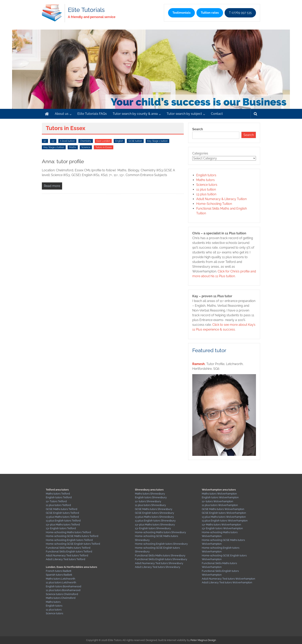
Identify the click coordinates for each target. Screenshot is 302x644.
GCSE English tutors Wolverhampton (224, 513)
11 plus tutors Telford (58, 505)
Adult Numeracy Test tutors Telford (67, 555)
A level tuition (67, 141)
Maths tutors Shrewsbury (150, 494)
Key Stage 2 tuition (54, 147)
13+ (53, 141)
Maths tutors (205, 180)
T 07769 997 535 (240, 13)
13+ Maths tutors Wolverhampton (221, 525)
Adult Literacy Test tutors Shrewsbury (158, 567)
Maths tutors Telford (58, 494)
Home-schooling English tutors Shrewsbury (161, 544)
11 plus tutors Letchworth (61, 582)
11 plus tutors (54, 610)
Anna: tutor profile (63, 161)
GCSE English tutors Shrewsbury (154, 513)
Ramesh (199, 364)
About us (62, 114)
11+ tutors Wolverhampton (217, 501)
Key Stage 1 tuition (157, 141)
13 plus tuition (206, 194)
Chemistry (86, 141)
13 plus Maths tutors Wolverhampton (224, 517)
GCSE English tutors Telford (62, 513)
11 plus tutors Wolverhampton (220, 505)
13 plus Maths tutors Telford (62, 517)
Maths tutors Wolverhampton (219, 494)
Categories (200, 153)
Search (198, 129)
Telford (71, 528)
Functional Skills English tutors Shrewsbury (161, 559)
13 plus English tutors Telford (63, 521)
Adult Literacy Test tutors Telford (65, 559)
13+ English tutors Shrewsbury (153, 528)
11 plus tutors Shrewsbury (150, 505)
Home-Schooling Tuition (214, 204)
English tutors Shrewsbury (151, 497)
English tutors (206, 175)
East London (103, 141)
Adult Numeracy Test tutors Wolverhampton (228, 579)
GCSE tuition (135, 141)
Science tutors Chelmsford (62, 594)
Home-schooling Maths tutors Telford (68, 532)
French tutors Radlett (59, 571)
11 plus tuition (206, 189)
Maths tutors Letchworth (61, 579)
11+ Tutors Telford (56, 501)
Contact (217, 114)
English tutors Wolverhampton (220, 497)
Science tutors (207, 185)
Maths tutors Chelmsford (61, 598)
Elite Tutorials (86, 10)
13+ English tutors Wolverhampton (222, 528)
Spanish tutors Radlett (59, 575)
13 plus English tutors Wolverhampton (225, 521)
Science (86, 147)
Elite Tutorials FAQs (92, 114)
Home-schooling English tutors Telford (69, 540)
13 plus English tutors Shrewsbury (155, 521)
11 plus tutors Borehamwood (63, 590)
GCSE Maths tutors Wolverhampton (223, 509)
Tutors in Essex (104, 147)
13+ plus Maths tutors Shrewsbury (155, 525)
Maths (73, 147)
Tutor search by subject (184, 114)
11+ (45, 141)
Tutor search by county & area (135, 114)
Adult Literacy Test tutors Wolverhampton (227, 582)
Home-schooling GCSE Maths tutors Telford (72, 536)
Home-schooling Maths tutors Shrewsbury (160, 532)
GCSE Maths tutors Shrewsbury (154, 509)
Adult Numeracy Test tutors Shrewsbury (159, 563)
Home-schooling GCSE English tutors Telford (73, 544)
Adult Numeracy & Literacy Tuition (221, 199)
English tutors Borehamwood (63, 586)
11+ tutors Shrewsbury (148, 501)
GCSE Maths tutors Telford (62, 509)
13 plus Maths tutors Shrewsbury (154, 517)
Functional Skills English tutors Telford (69, 552)
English (119, 141)
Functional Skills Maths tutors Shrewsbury (160, 555)
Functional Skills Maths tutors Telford (68, 548)
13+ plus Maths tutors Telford (63, 525)
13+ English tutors (56, 528)
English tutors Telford (59, 497)
